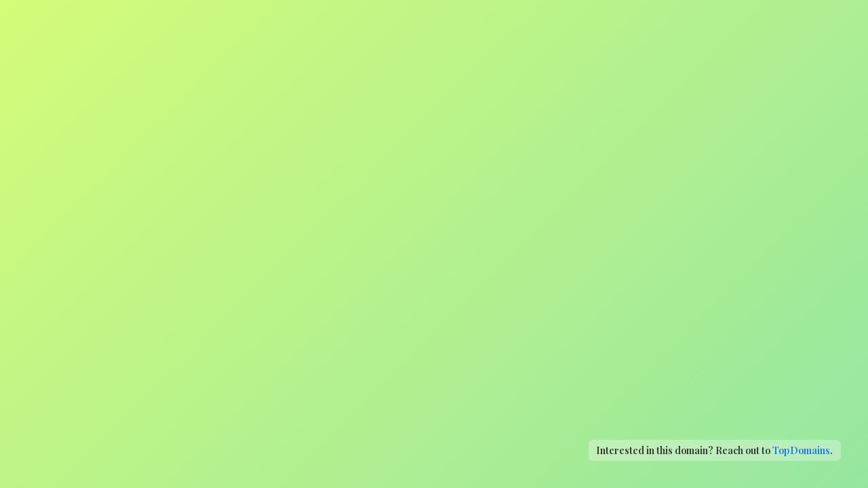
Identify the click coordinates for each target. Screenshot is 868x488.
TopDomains (801, 450)
